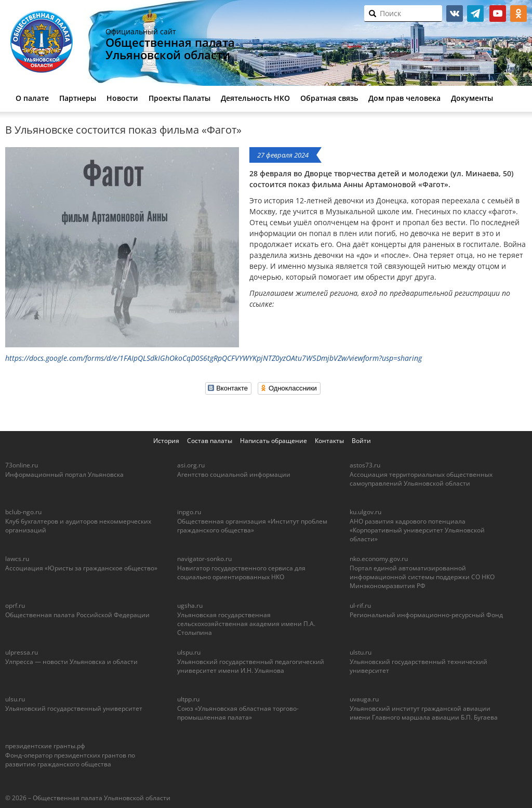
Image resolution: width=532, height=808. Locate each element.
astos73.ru (365, 465)
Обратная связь (329, 98)
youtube (498, 14)
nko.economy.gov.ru (379, 559)
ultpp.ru (188, 699)
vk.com (455, 14)
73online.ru (22, 465)
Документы (472, 98)
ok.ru (518, 14)
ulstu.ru (361, 652)
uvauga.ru (364, 699)
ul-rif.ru (360, 605)
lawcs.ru (17, 559)
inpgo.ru (189, 512)
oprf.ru (15, 605)
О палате (32, 98)
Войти (361, 441)
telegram (475, 14)
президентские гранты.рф (45, 746)
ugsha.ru (190, 605)
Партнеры (78, 98)
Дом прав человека (404, 98)
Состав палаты (210, 441)
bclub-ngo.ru (23, 512)
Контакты (329, 441)
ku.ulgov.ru (365, 512)
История (166, 441)
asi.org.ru (191, 465)
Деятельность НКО (255, 98)
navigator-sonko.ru (204, 559)
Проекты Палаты (179, 98)
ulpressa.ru (22, 652)
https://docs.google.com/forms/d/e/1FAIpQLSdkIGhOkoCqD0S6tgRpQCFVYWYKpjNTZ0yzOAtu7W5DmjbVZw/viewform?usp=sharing (214, 358)
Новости (122, 98)
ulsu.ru (15, 699)
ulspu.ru (189, 652)
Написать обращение (274, 441)
